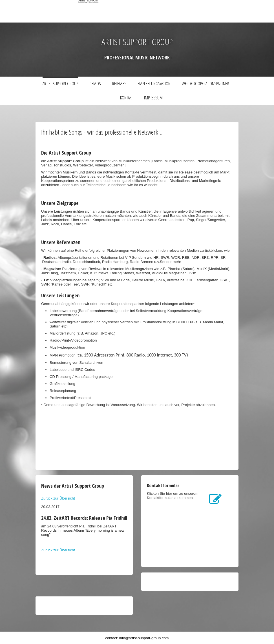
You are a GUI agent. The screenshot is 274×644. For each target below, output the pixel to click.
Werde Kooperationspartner (205, 84)
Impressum (153, 98)
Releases (119, 84)
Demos (95, 84)
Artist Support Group (60, 84)
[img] (109, 11)
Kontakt (126, 98)
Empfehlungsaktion (154, 84)
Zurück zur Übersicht (58, 498)
